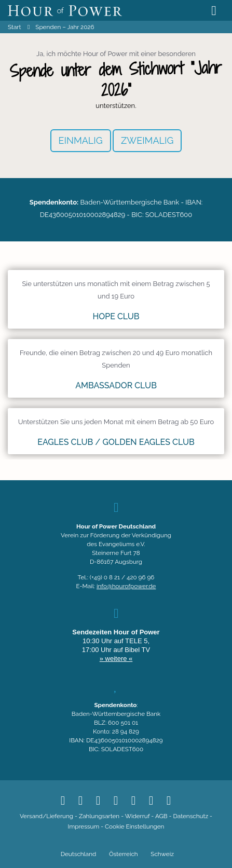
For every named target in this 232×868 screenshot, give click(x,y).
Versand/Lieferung (46, 816)
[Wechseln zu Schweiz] (161, 855)
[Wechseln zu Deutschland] (77, 855)
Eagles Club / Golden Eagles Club (116, 442)
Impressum (84, 826)
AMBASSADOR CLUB (116, 385)
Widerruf (138, 816)
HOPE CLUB (116, 316)
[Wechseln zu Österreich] (122, 855)
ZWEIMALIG (147, 140)
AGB (161, 816)
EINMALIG (81, 140)
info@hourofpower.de (126, 586)
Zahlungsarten (99, 816)
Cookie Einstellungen (134, 826)
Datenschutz (191, 816)
